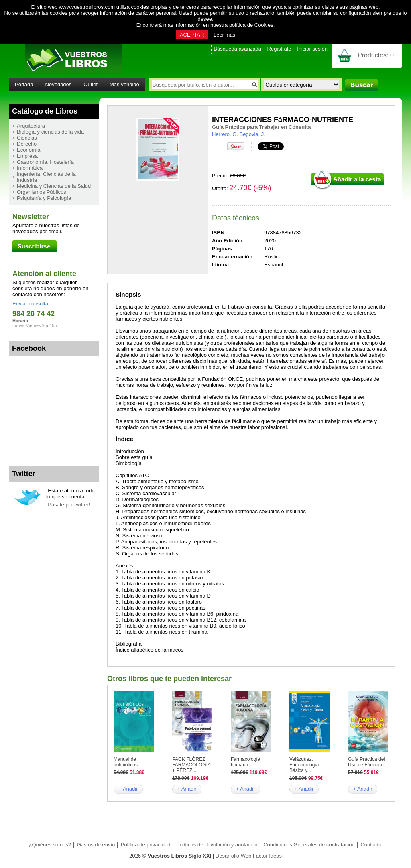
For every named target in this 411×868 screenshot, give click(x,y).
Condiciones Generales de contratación (309, 845)
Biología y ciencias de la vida (50, 132)
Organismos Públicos (42, 192)
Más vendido (124, 84)
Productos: (376, 55)
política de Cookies (251, 25)
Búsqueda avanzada (237, 49)
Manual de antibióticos (126, 762)
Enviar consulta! (31, 304)
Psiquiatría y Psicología (44, 198)
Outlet (91, 84)
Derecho (27, 144)
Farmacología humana (245, 762)
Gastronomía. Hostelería (45, 162)
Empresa (27, 156)
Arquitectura (31, 126)
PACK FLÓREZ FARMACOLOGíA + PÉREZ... (191, 765)
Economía (29, 150)
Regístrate (279, 49)
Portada (24, 84)
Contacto (371, 845)
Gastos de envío (96, 845)
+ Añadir (128, 789)
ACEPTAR (192, 35)
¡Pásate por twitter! (68, 505)
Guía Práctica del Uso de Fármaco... (368, 762)
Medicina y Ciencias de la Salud (54, 186)
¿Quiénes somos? (50, 845)
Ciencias (27, 138)
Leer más (224, 35)
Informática (30, 168)
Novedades (59, 84)
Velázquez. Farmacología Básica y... (304, 765)
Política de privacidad (146, 845)
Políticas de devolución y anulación (217, 845)
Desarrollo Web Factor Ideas (249, 856)
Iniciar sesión (312, 49)
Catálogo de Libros (45, 111)
